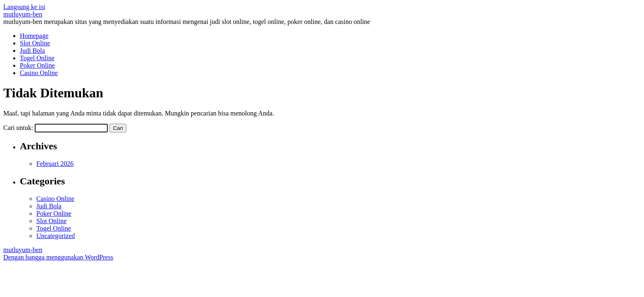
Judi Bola (32, 51)
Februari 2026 (55, 164)
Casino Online (39, 73)
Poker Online (37, 65)
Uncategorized (56, 236)
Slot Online (35, 43)
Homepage (34, 36)
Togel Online (37, 58)
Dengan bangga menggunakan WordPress (58, 257)
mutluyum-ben (23, 14)
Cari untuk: (18, 128)
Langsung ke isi (24, 7)
